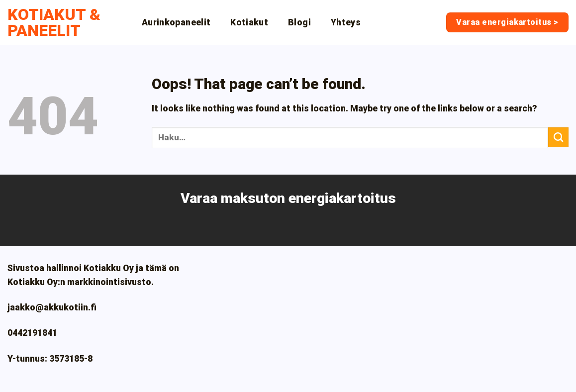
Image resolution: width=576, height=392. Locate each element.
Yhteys (346, 22)
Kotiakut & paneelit (54, 22)
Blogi (299, 22)
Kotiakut (249, 22)
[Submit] (558, 137)
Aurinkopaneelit (176, 22)
